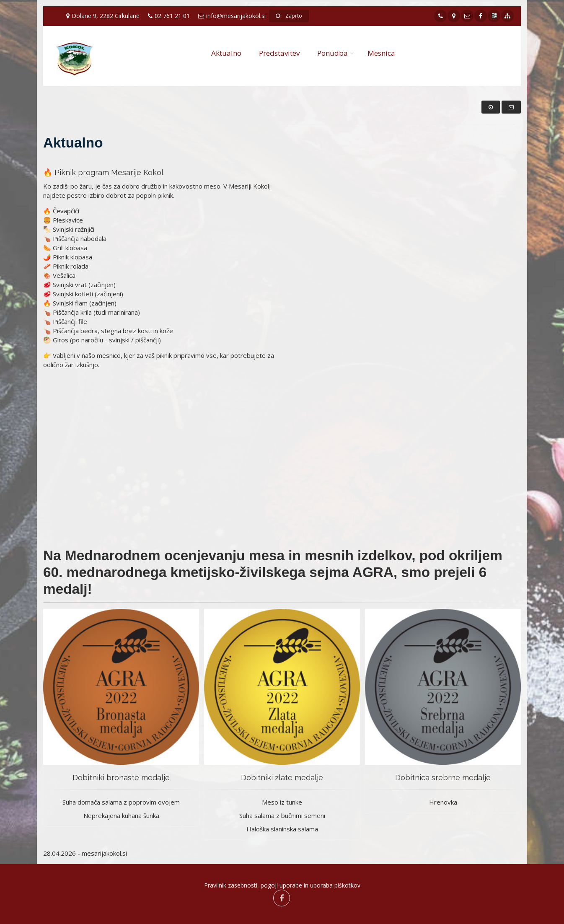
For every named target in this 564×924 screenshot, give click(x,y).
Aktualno (226, 53)
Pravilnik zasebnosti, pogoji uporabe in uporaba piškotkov (282, 885)
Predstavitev (279, 53)
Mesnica (381, 53)
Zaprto (289, 16)
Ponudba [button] (332, 53)
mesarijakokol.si (104, 853)
